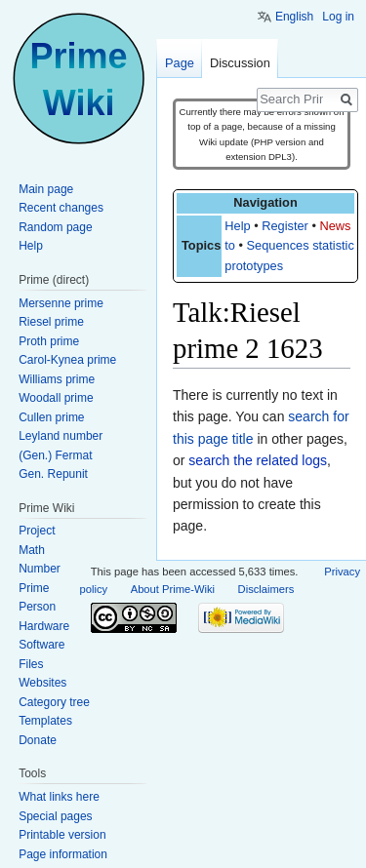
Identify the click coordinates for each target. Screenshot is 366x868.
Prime (34, 588)
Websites (42, 683)
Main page (46, 189)
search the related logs (258, 460)
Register (285, 226)
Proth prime (49, 341)
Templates (45, 721)
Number (40, 569)
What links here (59, 797)
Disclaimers (266, 589)
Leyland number (61, 436)
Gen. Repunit (53, 474)
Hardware (44, 626)
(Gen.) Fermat (55, 455)
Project (37, 531)
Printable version (62, 835)
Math (32, 550)
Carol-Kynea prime (67, 360)
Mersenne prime (61, 303)
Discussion (240, 63)
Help (237, 226)
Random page (55, 227)
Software (41, 645)
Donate (38, 740)
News (335, 226)
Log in (338, 17)
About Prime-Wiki (173, 589)
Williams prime (57, 379)
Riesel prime (51, 322)
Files (31, 664)
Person (37, 607)
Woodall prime (56, 398)
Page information (63, 854)
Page (180, 63)
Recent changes (61, 208)
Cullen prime (51, 417)
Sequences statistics (304, 245)
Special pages (55, 816)
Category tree (54, 702)
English (294, 17)
